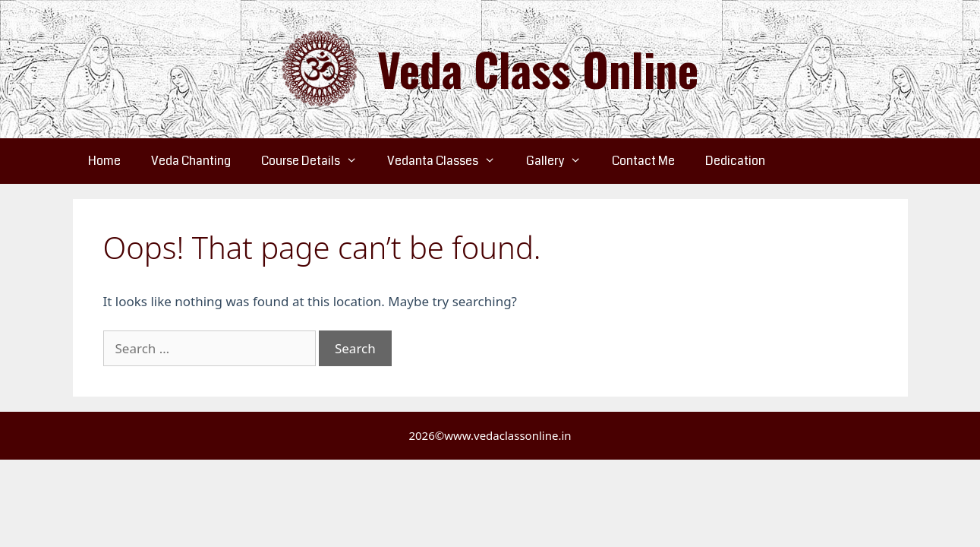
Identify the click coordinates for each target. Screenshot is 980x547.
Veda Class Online (538, 69)
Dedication (735, 161)
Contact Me (643, 161)
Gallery (561, 161)
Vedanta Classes (449, 161)
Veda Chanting (191, 161)
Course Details (317, 161)
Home (104, 161)
